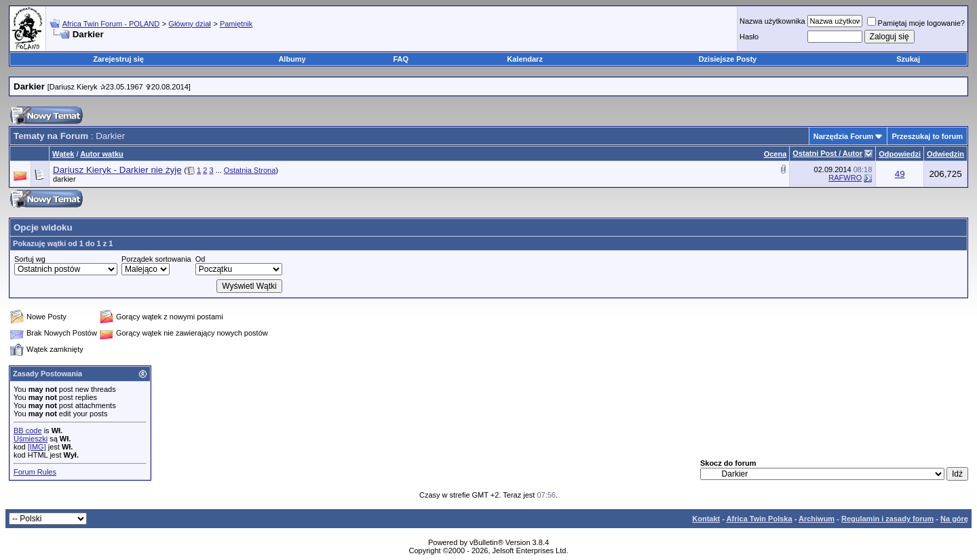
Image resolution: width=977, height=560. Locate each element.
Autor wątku (102, 154)
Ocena (775, 154)
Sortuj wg (30, 259)
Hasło (749, 37)
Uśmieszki (31, 439)
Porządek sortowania (156, 259)
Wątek (63, 154)
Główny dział (189, 24)
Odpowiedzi (900, 154)
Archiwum (817, 519)
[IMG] (37, 447)
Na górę (954, 519)
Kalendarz (525, 59)
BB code (28, 431)
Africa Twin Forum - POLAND (111, 24)
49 (900, 174)
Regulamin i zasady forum (887, 519)
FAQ (401, 59)
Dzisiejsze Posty (728, 59)
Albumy (292, 59)
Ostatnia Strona (250, 170)
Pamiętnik (236, 24)
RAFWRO (845, 178)
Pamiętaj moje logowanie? (916, 23)
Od (200, 259)
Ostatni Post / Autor (827, 153)
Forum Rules (35, 472)
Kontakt (706, 519)
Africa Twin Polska (760, 519)
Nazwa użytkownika (772, 21)
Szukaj (908, 59)
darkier (64, 179)
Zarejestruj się (118, 59)
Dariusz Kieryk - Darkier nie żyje (117, 170)
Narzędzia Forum (844, 136)
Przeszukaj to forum (927, 136)
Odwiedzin (945, 154)
